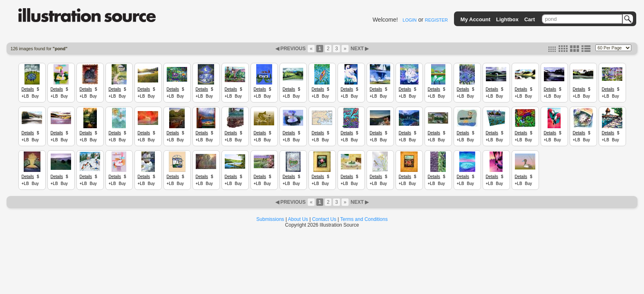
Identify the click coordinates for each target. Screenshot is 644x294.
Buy (35, 96)
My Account (475, 19)
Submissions (270, 219)
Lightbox (507, 19)
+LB (25, 96)
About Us (298, 219)
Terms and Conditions (364, 219)
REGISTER (436, 20)
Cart (530, 19)
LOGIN (409, 20)
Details (28, 89)
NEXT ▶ (359, 49)
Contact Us (324, 219)
